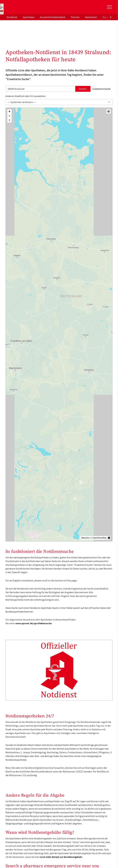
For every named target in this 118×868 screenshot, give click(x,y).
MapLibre (85, 538)
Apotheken (29, 17)
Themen (75, 17)
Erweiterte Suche (101, 89)
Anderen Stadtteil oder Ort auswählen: (26, 96)
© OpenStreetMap (99, 538)
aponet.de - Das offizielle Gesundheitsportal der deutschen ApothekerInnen (27, 8)
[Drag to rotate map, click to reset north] (9, 120)
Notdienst (12, 17)
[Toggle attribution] (109, 538)
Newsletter (91, 17)
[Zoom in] (9, 111)
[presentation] (111, 17)
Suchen (83, 89)
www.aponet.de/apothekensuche (33, 623)
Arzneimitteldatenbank (53, 17)
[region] (59, 325)
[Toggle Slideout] (109, 7)
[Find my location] (109, 111)
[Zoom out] (9, 116)
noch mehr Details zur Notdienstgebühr (61, 857)
